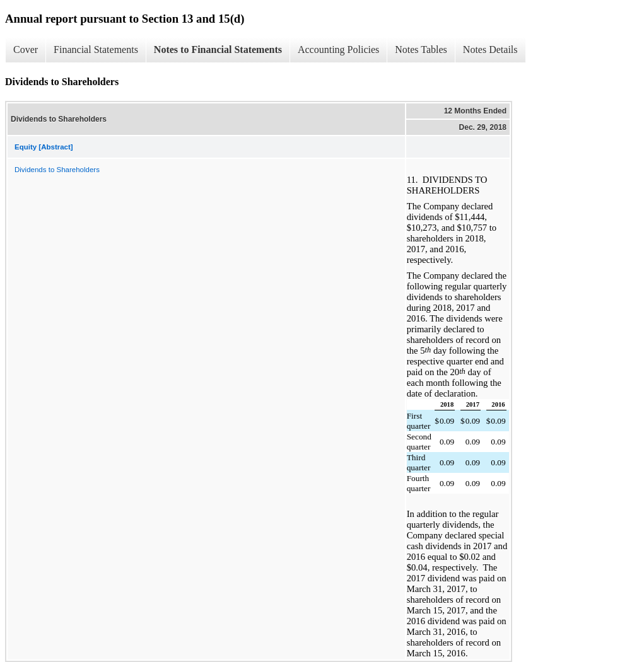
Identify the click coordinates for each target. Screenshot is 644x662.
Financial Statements (96, 49)
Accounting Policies (338, 49)
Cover (26, 49)
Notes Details (490, 49)
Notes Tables (421, 49)
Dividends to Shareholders (57, 170)
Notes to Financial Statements (218, 49)
